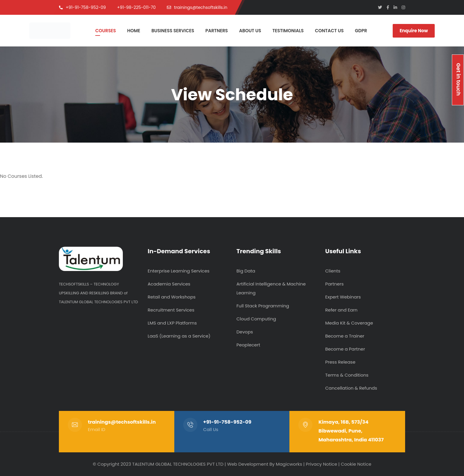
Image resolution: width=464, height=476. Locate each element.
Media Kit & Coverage (349, 323)
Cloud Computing (256, 319)
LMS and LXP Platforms (172, 323)
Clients (333, 271)
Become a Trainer (345, 336)
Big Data (246, 271)
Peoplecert (248, 345)
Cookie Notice (356, 464)
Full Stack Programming (263, 306)
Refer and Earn (341, 310)
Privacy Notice (321, 464)
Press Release (340, 362)
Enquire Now (414, 31)
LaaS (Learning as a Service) (179, 336)
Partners (334, 284)
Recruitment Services (171, 310)
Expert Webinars (343, 297)
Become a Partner (345, 349)
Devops (245, 332)
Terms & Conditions (347, 375)
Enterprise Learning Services (179, 271)
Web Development (248, 464)
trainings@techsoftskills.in (122, 422)
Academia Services (169, 284)
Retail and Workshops (172, 297)
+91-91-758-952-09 (227, 422)
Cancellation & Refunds (351, 388)
